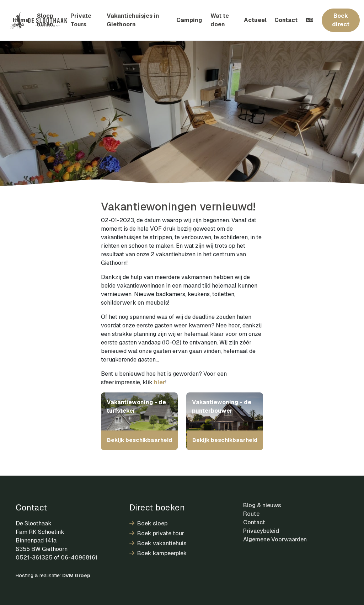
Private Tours (81, 20)
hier (160, 382)
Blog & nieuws (262, 505)
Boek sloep (148, 523)
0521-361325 (34, 558)
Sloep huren (45, 20)
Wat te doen (220, 20)
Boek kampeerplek (158, 553)
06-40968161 (79, 558)
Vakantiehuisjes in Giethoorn (133, 20)
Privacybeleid (261, 531)
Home (21, 20)
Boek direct (341, 20)
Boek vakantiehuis (158, 543)
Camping (189, 20)
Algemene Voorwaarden (275, 539)
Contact (286, 20)
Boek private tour (157, 533)
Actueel (255, 20)
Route (251, 514)
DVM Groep (76, 575)
